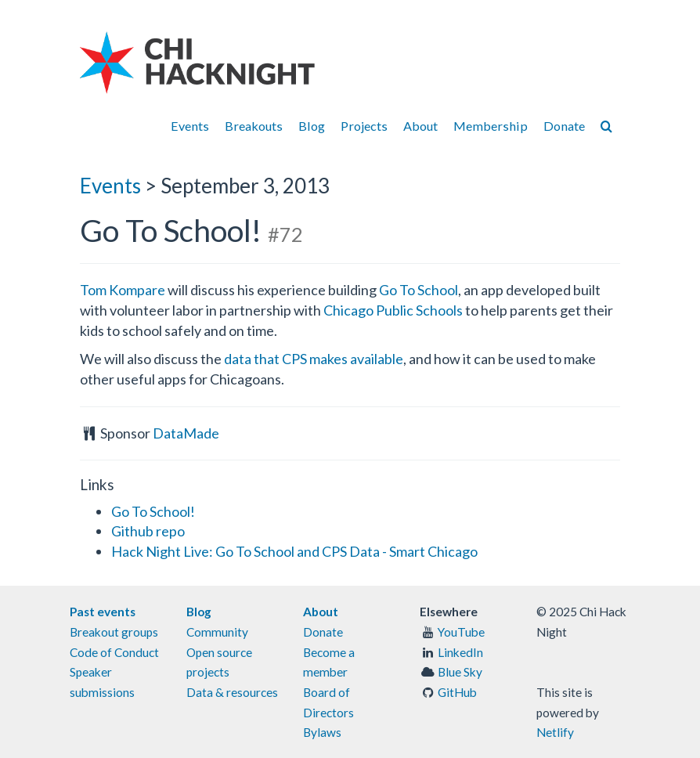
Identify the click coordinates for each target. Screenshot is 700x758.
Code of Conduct (114, 652)
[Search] (606, 126)
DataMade (186, 433)
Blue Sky (460, 672)
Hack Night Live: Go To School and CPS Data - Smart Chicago (294, 551)
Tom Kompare (123, 290)
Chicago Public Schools (393, 310)
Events (190, 126)
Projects (364, 126)
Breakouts (254, 126)
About (420, 126)
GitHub (457, 692)
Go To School (419, 290)
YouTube (461, 632)
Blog (312, 126)
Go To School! (153, 511)
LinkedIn (460, 652)
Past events (103, 612)
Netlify (555, 732)
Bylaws (322, 732)
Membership (491, 126)
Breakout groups (114, 632)
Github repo (148, 531)
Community (217, 632)
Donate (564, 126)
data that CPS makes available (314, 359)
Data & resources (232, 692)
